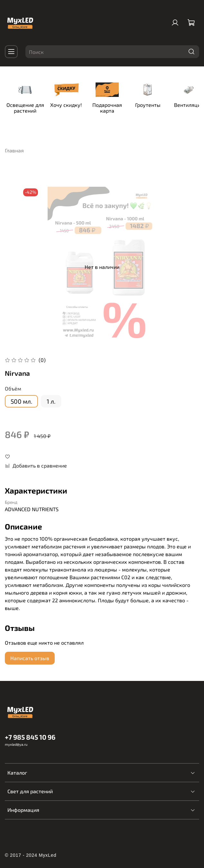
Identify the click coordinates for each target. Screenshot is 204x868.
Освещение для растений (29, 110)
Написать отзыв (30, 654)
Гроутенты (167, 107)
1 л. (51, 397)
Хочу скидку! (75, 107)
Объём (13, 385)
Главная (14, 146)
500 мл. (21, 397)
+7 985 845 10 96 (30, 733)
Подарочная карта (121, 107)
